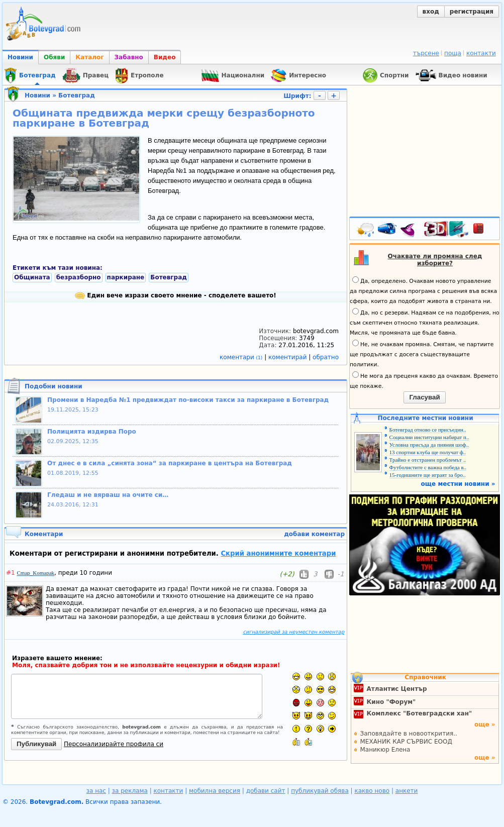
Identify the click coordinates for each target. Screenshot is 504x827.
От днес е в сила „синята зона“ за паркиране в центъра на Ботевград (170, 463)
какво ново (372, 791)
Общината (32, 277)
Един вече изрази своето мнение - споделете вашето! (176, 295)
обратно (326, 357)
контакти (481, 53)
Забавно (129, 57)
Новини (20, 57)
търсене (426, 53)
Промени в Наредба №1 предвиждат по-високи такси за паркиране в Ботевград (188, 400)
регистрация (472, 12)
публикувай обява (320, 791)
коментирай (288, 357)
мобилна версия (215, 791)
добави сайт (266, 791)
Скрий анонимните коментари (278, 553)
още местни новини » (458, 484)
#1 (11, 573)
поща (453, 53)
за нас (96, 791)
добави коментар (314, 534)
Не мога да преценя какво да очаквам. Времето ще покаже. (424, 380)
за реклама (130, 791)
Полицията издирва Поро (92, 432)
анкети (407, 791)
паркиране (126, 277)
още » (485, 725)
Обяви (54, 57)
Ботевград (77, 95)
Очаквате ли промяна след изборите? (435, 260)
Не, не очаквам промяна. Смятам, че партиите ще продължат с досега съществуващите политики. (422, 354)
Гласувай (424, 397)
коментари (242, 357)
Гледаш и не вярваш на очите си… (108, 495)
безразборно (79, 277)
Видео (165, 57)
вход (431, 12)
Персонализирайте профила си (114, 744)
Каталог (89, 57)
